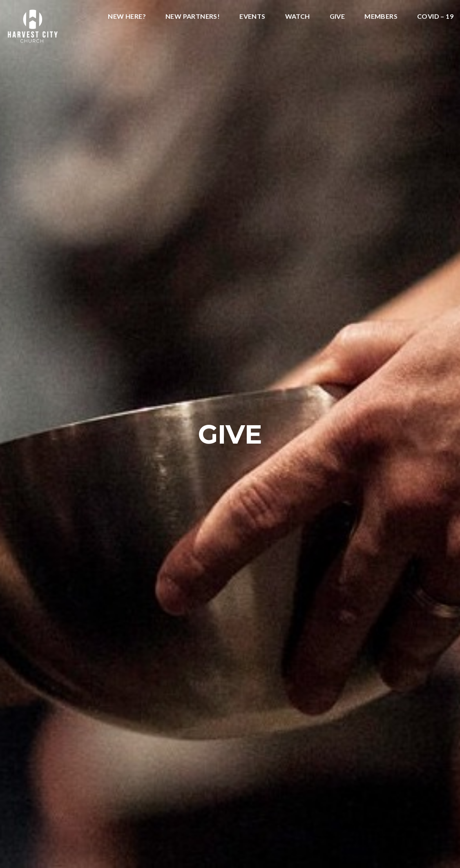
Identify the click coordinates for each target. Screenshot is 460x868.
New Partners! (193, 17)
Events (252, 17)
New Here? (127, 17)
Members (381, 17)
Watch (298, 17)
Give (337, 17)
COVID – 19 (435, 17)
